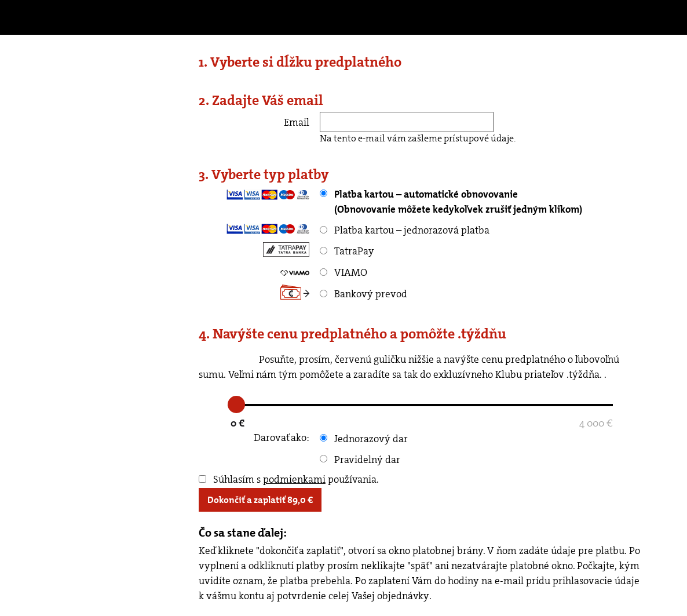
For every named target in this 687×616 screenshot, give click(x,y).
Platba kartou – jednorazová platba (405, 230)
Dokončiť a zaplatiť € (260, 500)
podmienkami (294, 479)
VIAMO (344, 272)
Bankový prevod (363, 294)
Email (297, 122)
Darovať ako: (282, 438)
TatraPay (347, 251)
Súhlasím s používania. (289, 479)
